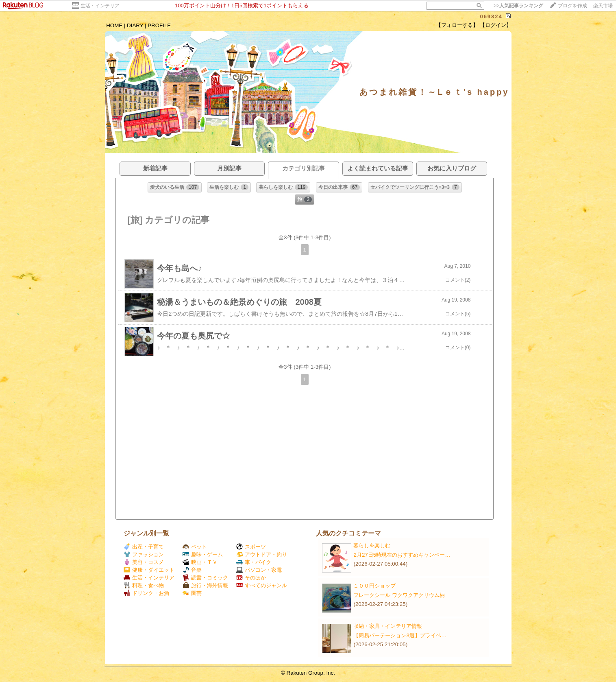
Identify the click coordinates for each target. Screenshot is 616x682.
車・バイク (254, 562)
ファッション (144, 554)
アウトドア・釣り (262, 554)
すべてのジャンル (262, 585)
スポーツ (251, 547)
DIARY (135, 25)
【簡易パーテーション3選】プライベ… (400, 635)
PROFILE (159, 25)
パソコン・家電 (259, 570)
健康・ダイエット (149, 570)
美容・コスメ (144, 562)
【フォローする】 (457, 25)
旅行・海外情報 (205, 585)
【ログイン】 (496, 25)
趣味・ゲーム (203, 554)
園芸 (192, 593)
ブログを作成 (572, 6)
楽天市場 (603, 6)
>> (518, 6)
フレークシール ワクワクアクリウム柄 (399, 595)
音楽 (192, 570)
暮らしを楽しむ (372, 545)
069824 (491, 16)
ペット (195, 547)
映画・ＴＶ (200, 562)
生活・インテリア (100, 6)
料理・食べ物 (144, 585)
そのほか (251, 578)
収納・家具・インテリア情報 (388, 626)
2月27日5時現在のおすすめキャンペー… (402, 555)
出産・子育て (144, 547)
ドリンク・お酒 (146, 593)
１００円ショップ (374, 586)
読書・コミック (205, 578)
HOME (114, 25)
